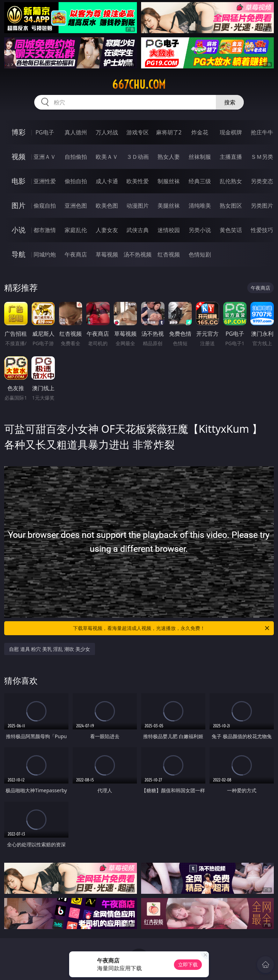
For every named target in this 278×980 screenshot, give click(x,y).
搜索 (230, 102)
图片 (19, 205)
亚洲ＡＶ (45, 157)
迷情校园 (169, 230)
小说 (19, 230)
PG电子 (45, 132)
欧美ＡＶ (107, 157)
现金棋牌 (231, 132)
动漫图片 (138, 206)
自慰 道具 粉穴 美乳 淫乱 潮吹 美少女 (50, 649)
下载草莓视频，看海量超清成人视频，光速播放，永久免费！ (172, 628)
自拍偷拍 (76, 157)
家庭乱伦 (76, 230)
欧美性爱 (138, 181)
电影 (19, 181)
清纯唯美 (200, 206)
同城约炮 (45, 254)
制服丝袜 (169, 181)
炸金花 (200, 132)
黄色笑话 (231, 230)
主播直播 (231, 157)
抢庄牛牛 (262, 132)
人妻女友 (107, 230)
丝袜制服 (200, 157)
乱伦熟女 (231, 181)
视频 (19, 157)
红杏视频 (169, 254)
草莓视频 (107, 254)
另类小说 (200, 230)
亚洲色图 (76, 206)
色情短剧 (200, 254)
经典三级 (200, 181)
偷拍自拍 (76, 181)
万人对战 (107, 132)
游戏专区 (138, 132)
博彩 (19, 132)
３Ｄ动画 (138, 157)
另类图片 (262, 206)
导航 (19, 254)
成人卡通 (107, 181)
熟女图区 (231, 206)
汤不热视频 (138, 254)
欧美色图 (107, 206)
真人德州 (76, 132)
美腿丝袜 (169, 206)
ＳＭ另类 (262, 157)
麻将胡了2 (169, 132)
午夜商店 (76, 254)
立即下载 (188, 964)
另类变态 (262, 181)
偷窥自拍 (45, 206)
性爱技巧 (262, 230)
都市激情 (45, 230)
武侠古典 (138, 230)
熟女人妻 (169, 157)
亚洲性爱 (45, 181)
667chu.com (139, 84)
